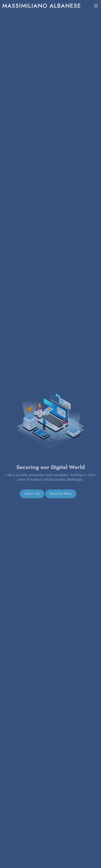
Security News (61, 496)
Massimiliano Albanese (42, 6)
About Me (32, 496)
